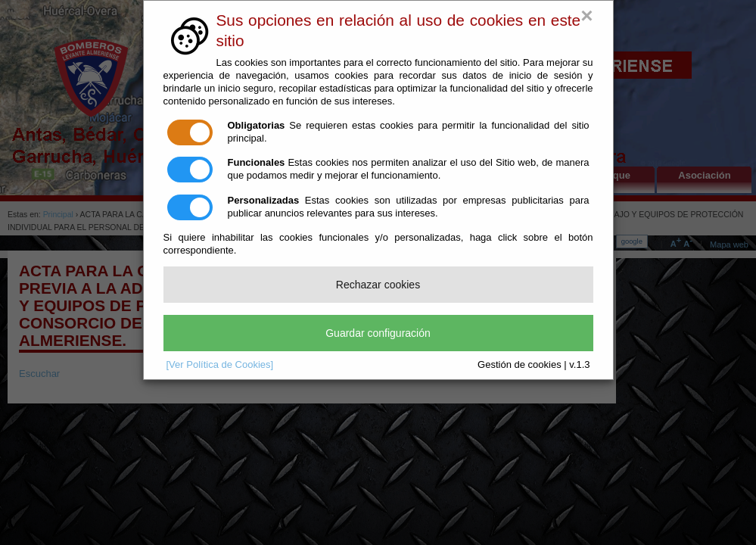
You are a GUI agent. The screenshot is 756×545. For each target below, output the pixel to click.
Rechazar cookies (378, 285)
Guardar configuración (378, 333)
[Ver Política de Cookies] (220, 364)
